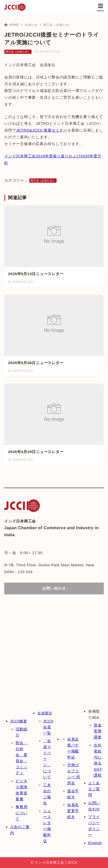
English (95, 843)
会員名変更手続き (73, 811)
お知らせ (31, 25)
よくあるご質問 (94, 789)
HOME (12, 25)
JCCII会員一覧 (48, 727)
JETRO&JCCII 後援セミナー (42, 130)
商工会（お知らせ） (58, 25)
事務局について (21, 813)
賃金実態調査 (98, 731)
